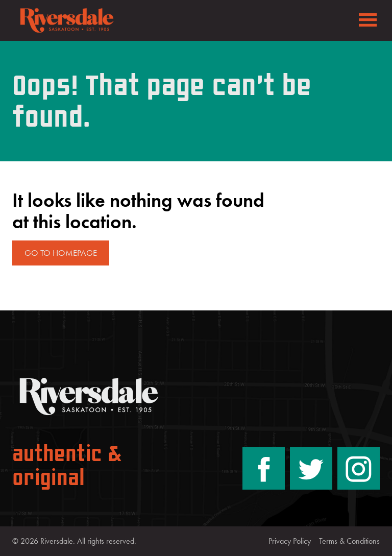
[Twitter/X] (311, 468)
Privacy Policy (290, 541)
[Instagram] (359, 468)
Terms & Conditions (349, 541)
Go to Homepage (61, 253)
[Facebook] (264, 468)
